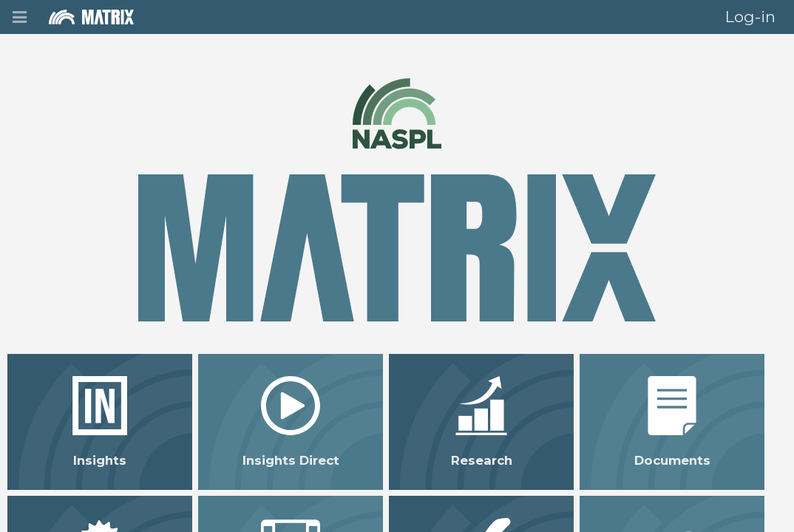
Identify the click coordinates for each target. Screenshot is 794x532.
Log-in (750, 17)
